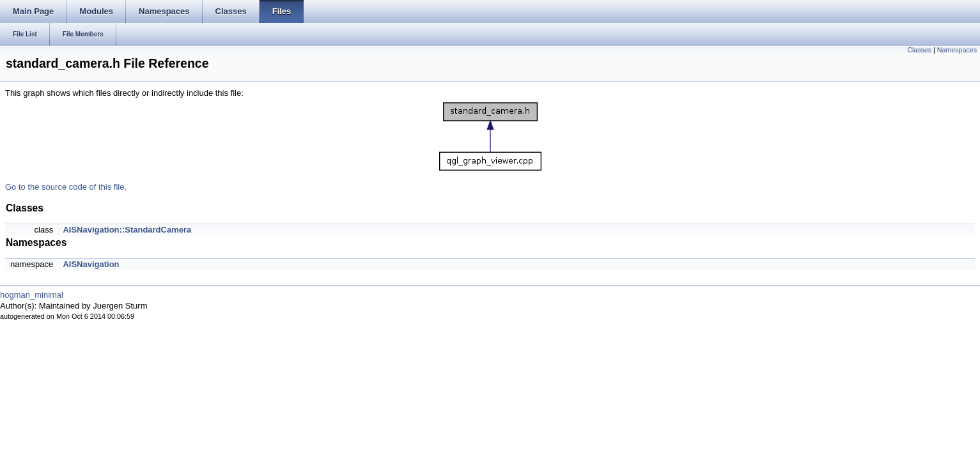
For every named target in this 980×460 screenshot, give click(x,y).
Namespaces (957, 50)
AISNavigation (91, 264)
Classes (919, 50)
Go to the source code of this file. (66, 187)
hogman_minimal (32, 295)
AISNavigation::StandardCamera (127, 230)
